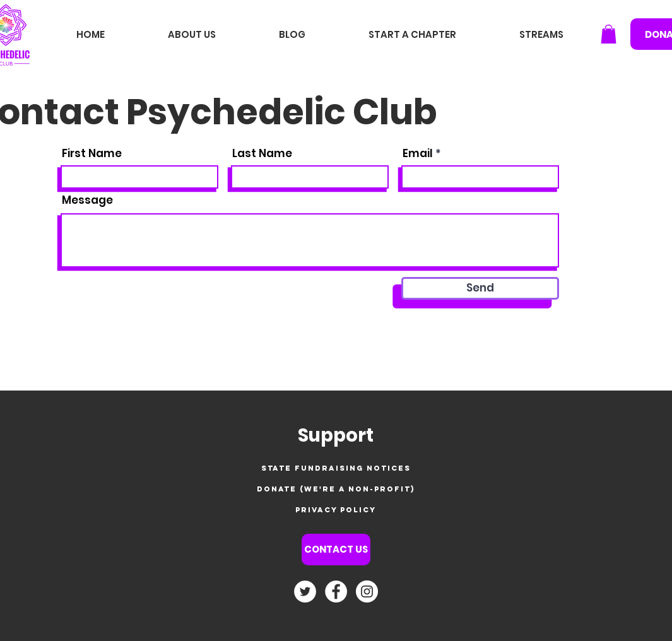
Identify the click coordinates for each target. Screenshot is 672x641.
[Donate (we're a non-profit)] (336, 489)
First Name (92, 154)
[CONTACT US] (336, 550)
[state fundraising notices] (336, 468)
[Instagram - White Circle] (367, 591)
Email (418, 154)
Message (87, 200)
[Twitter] (305, 591)
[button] (609, 34)
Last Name (262, 154)
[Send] (480, 288)
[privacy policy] (336, 510)
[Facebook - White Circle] (336, 591)
